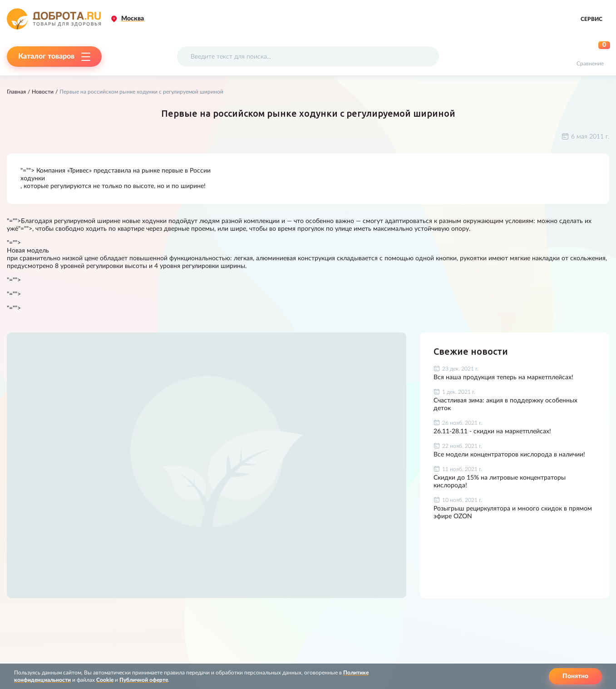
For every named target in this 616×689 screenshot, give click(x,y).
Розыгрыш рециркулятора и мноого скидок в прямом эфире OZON (513, 513)
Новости (43, 92)
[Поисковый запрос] (308, 57)
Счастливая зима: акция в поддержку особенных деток (505, 404)
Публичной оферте (144, 680)
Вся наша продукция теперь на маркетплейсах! (503, 377)
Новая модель (28, 251)
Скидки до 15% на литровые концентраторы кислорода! (500, 482)
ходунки (33, 178)
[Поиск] (426, 57)
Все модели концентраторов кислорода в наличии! (509, 455)
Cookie (105, 680)
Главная (16, 92)
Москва (133, 19)
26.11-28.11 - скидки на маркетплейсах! (492, 431)
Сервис (591, 19)
